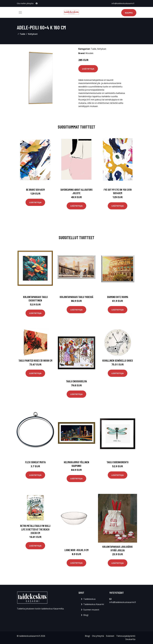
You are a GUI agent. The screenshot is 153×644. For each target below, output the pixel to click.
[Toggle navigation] (20, 12)
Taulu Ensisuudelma (76, 381)
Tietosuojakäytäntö (126, 636)
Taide (22, 34)
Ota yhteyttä (98, 636)
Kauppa (129, 13)
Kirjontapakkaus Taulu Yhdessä (76, 297)
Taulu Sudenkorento (118, 462)
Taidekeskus (89, 599)
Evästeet (110, 636)
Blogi (86, 615)
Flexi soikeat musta (35, 462)
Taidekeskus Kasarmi (94, 604)
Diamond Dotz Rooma (118, 297)
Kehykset (33, 34)
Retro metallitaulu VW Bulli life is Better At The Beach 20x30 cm (35, 529)
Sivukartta (130, 639)
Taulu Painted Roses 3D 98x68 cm (35, 360)
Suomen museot (91, 610)
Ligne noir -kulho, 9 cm (76, 550)
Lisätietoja (88, 69)
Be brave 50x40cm (35, 190)
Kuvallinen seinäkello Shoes (118, 360)
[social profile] (37, 3)
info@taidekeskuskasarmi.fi (123, 3)
